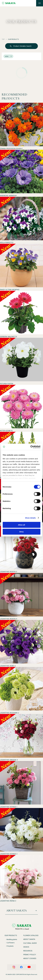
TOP (3, 39)
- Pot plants (10, 946)
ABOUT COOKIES (30, 958)
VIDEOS (26, 947)
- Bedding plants (11, 939)
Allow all (21, 525)
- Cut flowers (10, 943)
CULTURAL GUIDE (30, 943)
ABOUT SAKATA (29, 939)
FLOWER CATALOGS (31, 935)
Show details (30, 518)
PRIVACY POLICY (30, 955)
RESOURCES (28, 951)
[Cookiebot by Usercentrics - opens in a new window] (31, 447)
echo (8, 56)
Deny (21, 532)
